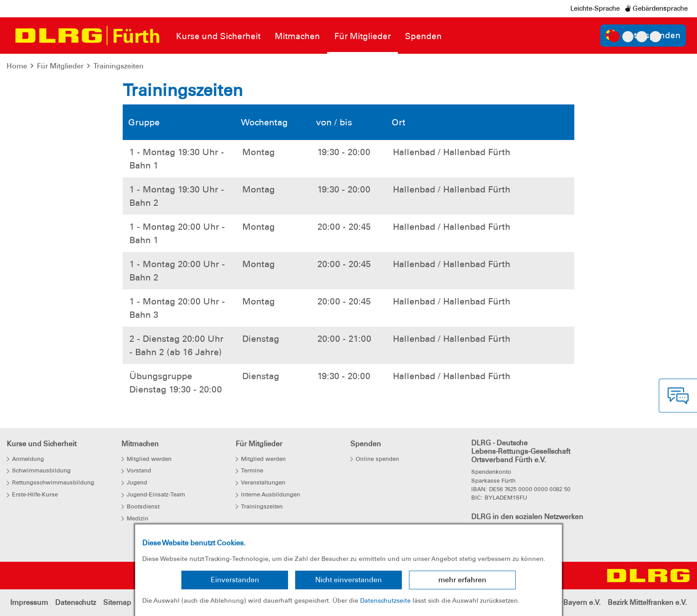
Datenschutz (76, 602)
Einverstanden (235, 580)
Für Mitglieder (60, 66)
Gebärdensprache (656, 8)
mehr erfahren (462, 580)
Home (17, 66)
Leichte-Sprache (595, 8)
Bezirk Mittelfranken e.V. (647, 602)
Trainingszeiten (118, 66)
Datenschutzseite (385, 600)
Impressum (29, 602)
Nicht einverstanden (348, 580)
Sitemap (117, 602)
